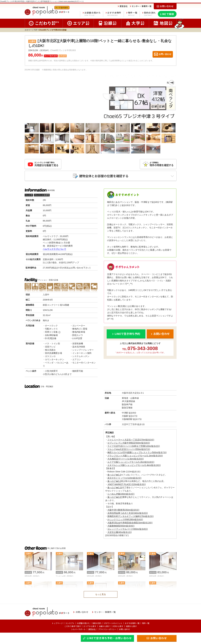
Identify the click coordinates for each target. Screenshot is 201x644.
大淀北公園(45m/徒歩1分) (120, 532)
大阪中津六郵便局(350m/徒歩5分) (123, 510)
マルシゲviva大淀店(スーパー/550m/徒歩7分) (129, 449)
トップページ (57, 623)
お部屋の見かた (93, 14)
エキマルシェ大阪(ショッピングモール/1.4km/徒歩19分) (134, 465)
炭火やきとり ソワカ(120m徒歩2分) (124, 478)
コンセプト (70, 623)
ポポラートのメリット (113, 623)
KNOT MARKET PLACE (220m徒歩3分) (127, 484)
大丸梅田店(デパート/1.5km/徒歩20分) (126, 459)
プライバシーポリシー (107, 629)
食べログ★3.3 (114, 475)
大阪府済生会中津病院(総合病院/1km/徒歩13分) (130, 523)
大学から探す (118, 626)
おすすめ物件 (114, 14)
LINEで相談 (167, 14)
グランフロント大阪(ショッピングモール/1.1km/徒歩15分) (135, 456)
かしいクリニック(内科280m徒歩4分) (125, 519)
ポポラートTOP (31, 30)
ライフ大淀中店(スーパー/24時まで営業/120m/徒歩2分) (134, 446)
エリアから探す (90, 626)
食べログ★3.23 (115, 488)
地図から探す (131, 626)
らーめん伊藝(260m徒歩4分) (121, 494)
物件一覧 (133, 14)
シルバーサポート (78, 629)
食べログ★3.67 (115, 497)
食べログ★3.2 (114, 481)
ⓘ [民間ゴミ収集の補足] (59, 332)
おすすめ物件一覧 (132, 623)
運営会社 (92, 629)
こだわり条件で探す (73, 626)
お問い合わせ (124, 629)
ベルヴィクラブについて (55, 249)
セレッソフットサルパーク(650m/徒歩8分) (128, 529)
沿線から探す (104, 626)
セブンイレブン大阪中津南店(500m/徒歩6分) (129, 443)
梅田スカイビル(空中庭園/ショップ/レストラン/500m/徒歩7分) (137, 452)
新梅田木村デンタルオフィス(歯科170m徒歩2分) (131, 516)
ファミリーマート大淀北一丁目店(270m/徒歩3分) (131, 440)
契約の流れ (150, 14)
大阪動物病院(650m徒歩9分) (121, 526)
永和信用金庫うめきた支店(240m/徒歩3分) (128, 513)
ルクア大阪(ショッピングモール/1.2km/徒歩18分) (131, 462)
